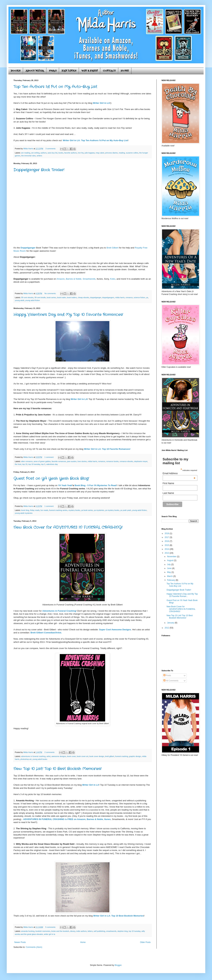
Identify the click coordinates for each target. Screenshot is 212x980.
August (171, 560)
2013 (167, 553)
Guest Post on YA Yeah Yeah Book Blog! (51, 479)
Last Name (168, 493)
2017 (167, 537)
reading (122, 153)
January (171, 623)
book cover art (83, 756)
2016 (167, 541)
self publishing (99, 931)
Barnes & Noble (95, 819)
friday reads (35, 510)
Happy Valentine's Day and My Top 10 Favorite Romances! (68, 315)
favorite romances (59, 461)
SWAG (53, 71)
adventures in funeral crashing (33, 756)
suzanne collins (132, 153)
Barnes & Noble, (74, 279)
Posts (167, 675)
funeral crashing (122, 756)
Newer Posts (20, 942)
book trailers (72, 297)
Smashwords (89, 279)
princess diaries (111, 153)
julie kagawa (90, 153)
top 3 (43, 464)
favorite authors (70, 153)
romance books (112, 461)
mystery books (74, 510)
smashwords (111, 931)
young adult (20, 300)
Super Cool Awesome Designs (115, 630)
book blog (25, 510)
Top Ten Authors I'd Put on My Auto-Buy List (55, 87)
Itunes (108, 819)
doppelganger (96, 297)
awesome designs (59, 756)
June (170, 568)
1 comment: (49, 457)
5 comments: (51, 927)
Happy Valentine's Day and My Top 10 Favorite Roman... (182, 595)
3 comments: (51, 149)
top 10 (25, 464)
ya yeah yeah (126, 510)
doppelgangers (108, 297)
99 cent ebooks (27, 297)
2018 (167, 533)
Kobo (113, 279)
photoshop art (26, 759)
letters (90, 931)
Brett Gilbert (112, 248)
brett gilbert (110, 756)
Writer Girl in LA (101, 103)
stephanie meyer (141, 461)
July (169, 564)
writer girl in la (50, 934)
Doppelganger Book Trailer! (39, 170)
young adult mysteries (24, 513)
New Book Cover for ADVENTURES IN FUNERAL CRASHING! (68, 527)
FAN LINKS (69, 71)
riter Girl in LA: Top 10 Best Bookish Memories (119, 916)
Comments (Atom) (34, 947)
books (61, 153)
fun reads (44, 510)
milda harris (120, 297)
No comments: (51, 293)
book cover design (97, 756)
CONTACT (109, 71)
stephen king (123, 931)
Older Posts (145, 942)
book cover (71, 756)
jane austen (72, 461)
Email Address (179, 473)
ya (147, 297)
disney (73, 931)
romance (129, 297)
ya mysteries (99, 510)
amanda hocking (28, 931)
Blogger (118, 965)
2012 (167, 628)
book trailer (61, 297)
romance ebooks (126, 461)
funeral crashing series (58, 510)
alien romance (27, 461)
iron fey (81, 153)
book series (51, 297)
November (172, 557)
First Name (168, 483)
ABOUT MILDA (35, 71)
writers (39, 156)
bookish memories (43, 931)
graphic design (135, 756)
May (169, 572)
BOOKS (16, 71)
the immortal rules (28, 156)
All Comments (171, 681)
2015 (167, 545)
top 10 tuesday (34, 464)
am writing (35, 153)
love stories (82, 461)
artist (48, 756)
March (170, 576)
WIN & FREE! (90, 71)
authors (44, 153)
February (171, 580)
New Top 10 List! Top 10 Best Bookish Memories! (57, 769)
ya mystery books (112, 510)
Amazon (61, 279)
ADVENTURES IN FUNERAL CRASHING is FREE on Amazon (54, 819)
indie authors (81, 931)
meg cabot (100, 153)
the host (18, 464)
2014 (167, 549)
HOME (125, 71)
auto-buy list (52, 153)
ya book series (87, 510)
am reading (26, 153)
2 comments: (50, 752)
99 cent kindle (40, 297)
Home (83, 942)
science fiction (139, 297)
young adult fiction (33, 300)
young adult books (40, 759)
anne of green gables (42, 461)
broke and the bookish (60, 931)
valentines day (52, 464)
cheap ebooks (84, 297)
